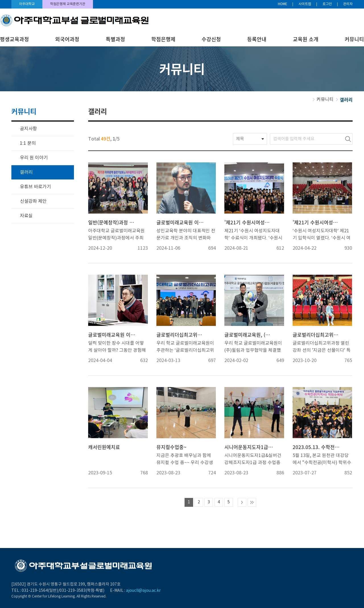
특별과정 (115, 39)
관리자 (348, 4)
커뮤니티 (354, 39)
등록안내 (257, 39)
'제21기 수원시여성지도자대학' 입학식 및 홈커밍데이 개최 (317, 222)
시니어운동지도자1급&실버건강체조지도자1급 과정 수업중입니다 (253, 460)
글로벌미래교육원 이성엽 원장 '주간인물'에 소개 (181, 222)
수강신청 (211, 39)
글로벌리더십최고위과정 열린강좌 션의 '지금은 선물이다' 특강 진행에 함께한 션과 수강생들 (322, 347)
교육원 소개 (306, 39)
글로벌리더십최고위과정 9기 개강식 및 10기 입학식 (181, 335)
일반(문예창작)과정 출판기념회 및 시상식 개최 (113, 222)
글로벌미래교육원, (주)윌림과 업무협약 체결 (249, 335)
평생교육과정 (15, 39)
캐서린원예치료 (104, 447)
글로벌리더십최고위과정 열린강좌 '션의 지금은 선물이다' (317, 335)
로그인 (327, 4)
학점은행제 (163, 39)
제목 (240, 139)
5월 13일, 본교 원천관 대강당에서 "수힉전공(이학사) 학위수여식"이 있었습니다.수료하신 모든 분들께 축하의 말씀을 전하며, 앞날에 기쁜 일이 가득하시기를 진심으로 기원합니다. (322, 460)
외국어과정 (67, 39)
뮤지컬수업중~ (171, 447)
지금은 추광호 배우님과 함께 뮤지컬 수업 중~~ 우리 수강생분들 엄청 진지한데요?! (185, 460)
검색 (348, 139)
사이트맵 (305, 4)
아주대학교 (27, 4)
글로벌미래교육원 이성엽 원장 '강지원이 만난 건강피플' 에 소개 (113, 335)
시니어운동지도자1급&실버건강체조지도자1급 (249, 447)
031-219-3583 (73, 591)
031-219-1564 (35, 591)
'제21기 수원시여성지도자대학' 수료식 (249, 222)
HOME (283, 4)
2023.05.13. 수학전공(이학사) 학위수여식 (317, 447)
